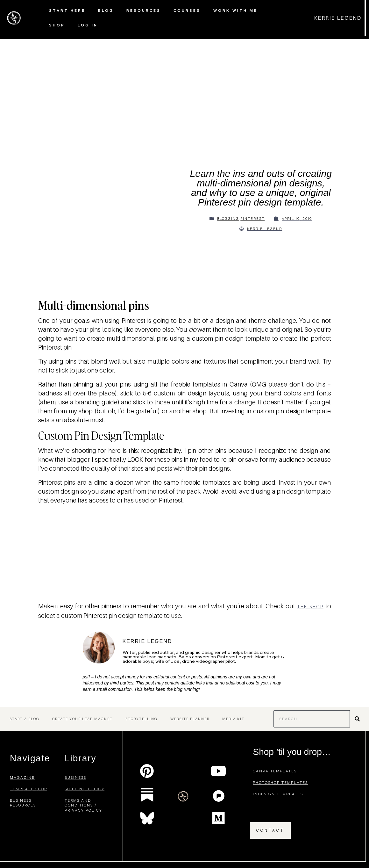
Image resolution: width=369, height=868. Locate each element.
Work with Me (235, 10)
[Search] (358, 719)
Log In (88, 25)
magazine (22, 777)
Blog (106, 10)
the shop (310, 607)
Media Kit (233, 719)
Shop (57, 25)
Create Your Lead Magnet (82, 719)
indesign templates (278, 794)
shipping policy (85, 789)
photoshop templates (280, 782)
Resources (144, 10)
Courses (187, 10)
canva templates (275, 771)
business (75, 777)
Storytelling (142, 719)
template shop (28, 789)
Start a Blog (25, 719)
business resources (23, 803)
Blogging (228, 219)
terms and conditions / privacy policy (83, 805)
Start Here (67, 10)
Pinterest (252, 219)
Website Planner (190, 719)
